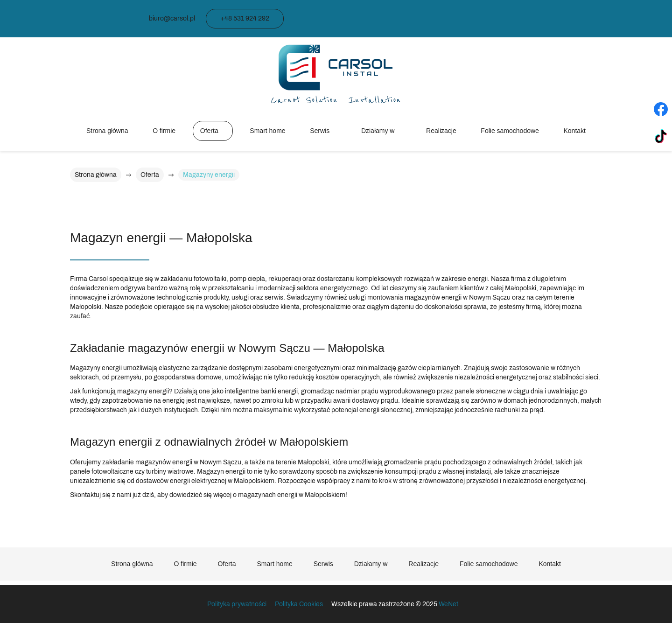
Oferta (209, 131)
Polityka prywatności (238, 604)
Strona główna (107, 131)
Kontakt (575, 131)
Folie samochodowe (510, 131)
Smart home (267, 131)
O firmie (164, 131)
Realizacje (441, 131)
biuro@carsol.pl (172, 18)
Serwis (320, 131)
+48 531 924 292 (245, 18)
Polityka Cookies (299, 604)
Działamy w (378, 131)
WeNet (448, 604)
